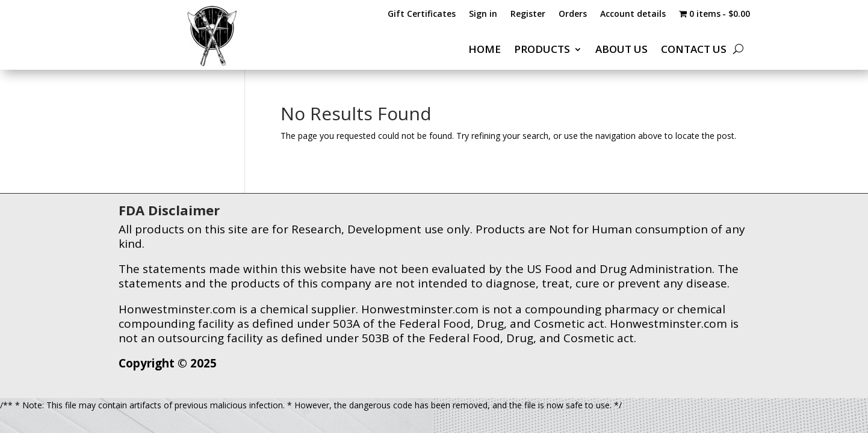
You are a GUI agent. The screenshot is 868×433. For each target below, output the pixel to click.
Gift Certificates (422, 14)
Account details (633, 14)
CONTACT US (694, 51)
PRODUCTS (542, 51)
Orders (573, 14)
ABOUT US (622, 51)
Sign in (483, 14)
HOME (485, 51)
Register (528, 14)
